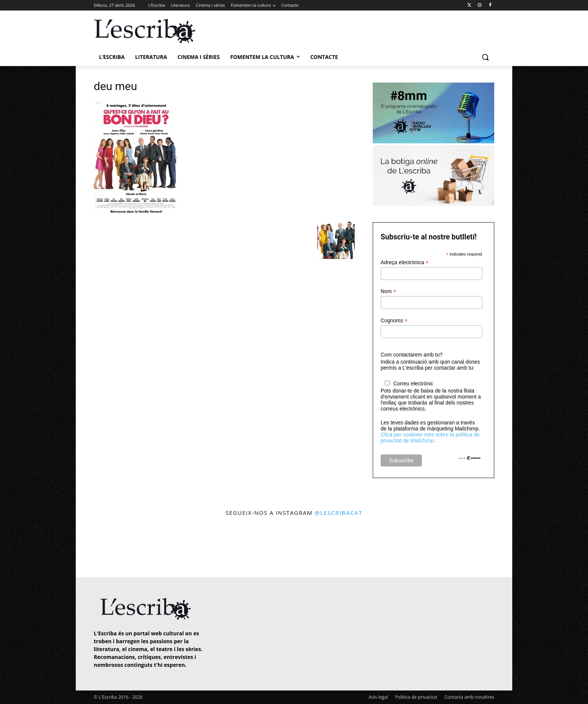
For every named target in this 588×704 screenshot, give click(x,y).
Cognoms (394, 321)
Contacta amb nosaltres (469, 697)
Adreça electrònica (405, 262)
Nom (388, 291)
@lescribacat (339, 513)
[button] (485, 57)
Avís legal (378, 697)
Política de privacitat (416, 697)
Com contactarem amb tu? (412, 355)
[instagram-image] (101, 548)
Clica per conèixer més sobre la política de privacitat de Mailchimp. (430, 438)
